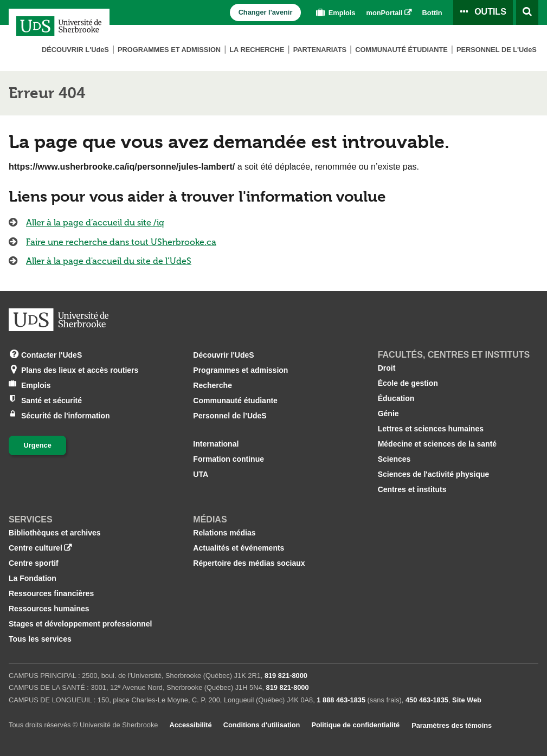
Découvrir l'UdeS (223, 355)
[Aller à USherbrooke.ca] (59, 320)
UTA (201, 474)
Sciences (394, 459)
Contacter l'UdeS (52, 354)
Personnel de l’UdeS (230, 416)
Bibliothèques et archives (55, 533)
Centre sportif (34, 563)
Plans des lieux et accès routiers (80, 369)
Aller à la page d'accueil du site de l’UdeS (109, 261)
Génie (388, 413)
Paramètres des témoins (452, 725)
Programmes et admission (169, 50)
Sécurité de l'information (66, 415)
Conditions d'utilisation (262, 725)
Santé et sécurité (52, 400)
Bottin (432, 13)
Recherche (213, 385)
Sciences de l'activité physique (434, 474)
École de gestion (408, 383)
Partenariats (320, 50)
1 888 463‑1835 (341, 700)
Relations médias (224, 533)
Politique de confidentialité (355, 725)
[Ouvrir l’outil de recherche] (527, 12)
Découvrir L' (75, 50)
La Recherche (257, 50)
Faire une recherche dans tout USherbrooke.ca (121, 242)
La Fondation (33, 578)
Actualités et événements (239, 548)
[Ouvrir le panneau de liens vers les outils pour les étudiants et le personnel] (483, 12)
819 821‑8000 (286, 676)
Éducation (396, 398)
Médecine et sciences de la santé (437, 444)
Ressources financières (51, 593)
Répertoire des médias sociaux (249, 563)
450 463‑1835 (427, 700)
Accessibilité (190, 725)
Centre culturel (36, 548)
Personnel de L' (497, 50)
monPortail (385, 13)
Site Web (467, 700)
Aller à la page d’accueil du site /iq (95, 222)
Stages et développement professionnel (81, 624)
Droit (387, 368)
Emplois (334, 13)
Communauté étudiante (401, 50)
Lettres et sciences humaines (431, 429)
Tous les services (40, 639)
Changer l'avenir (266, 12)
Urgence (38, 445)
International (216, 444)
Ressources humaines (49, 609)
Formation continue (229, 459)
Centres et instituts (412, 489)
